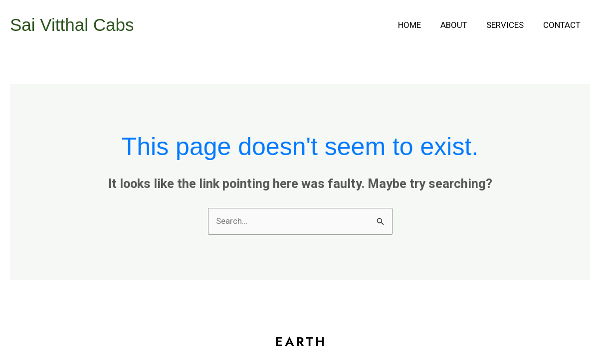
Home (417, 25)
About (459, 25)
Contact (563, 25)
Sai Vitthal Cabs (72, 25)
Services (508, 25)
